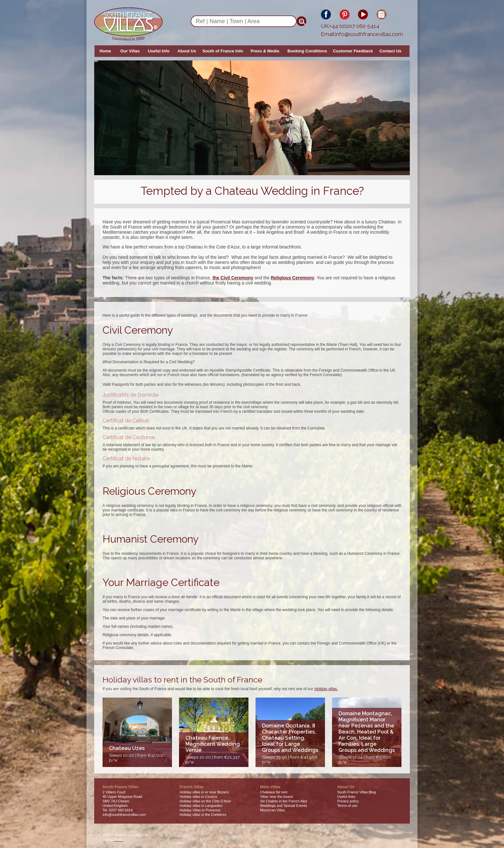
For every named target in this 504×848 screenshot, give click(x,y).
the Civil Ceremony (233, 278)
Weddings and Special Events (283, 806)
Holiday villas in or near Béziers (204, 792)
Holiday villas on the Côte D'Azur (205, 801)
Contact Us (390, 51)
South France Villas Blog (356, 792)
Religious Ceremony (292, 278)
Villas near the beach (277, 797)
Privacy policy (348, 801)
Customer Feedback (353, 51)
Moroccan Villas (272, 810)
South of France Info (223, 51)
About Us (187, 51)
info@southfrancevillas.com (369, 34)
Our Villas (130, 51)
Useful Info (159, 51)
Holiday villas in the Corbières (203, 815)
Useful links (346, 797)
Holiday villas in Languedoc (201, 806)
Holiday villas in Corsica (198, 797)
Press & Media (265, 51)
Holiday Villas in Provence (200, 810)
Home (105, 51)
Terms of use (347, 806)
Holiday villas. (326, 689)
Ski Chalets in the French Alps (284, 801)
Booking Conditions (307, 51)
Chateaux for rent (274, 792)
